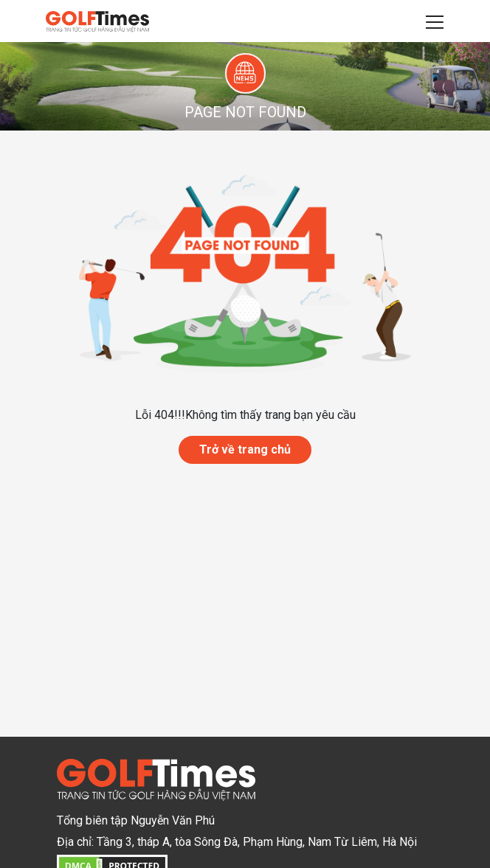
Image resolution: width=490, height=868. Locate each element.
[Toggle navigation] (435, 21)
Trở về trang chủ (245, 449)
